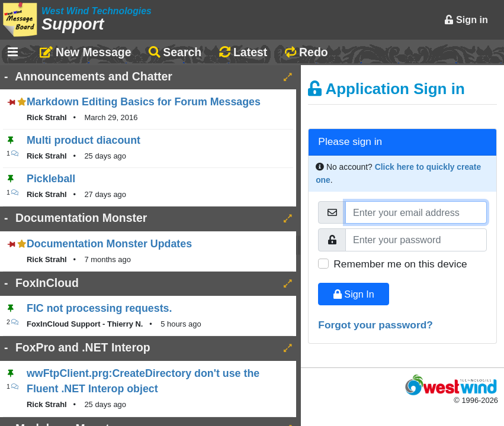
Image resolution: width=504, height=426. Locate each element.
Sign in (466, 20)
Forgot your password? (375, 325)
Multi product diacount (84, 140)
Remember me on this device (400, 264)
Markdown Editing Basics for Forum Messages (144, 102)
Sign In (354, 294)
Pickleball (51, 179)
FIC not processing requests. (99, 308)
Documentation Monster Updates (109, 244)
